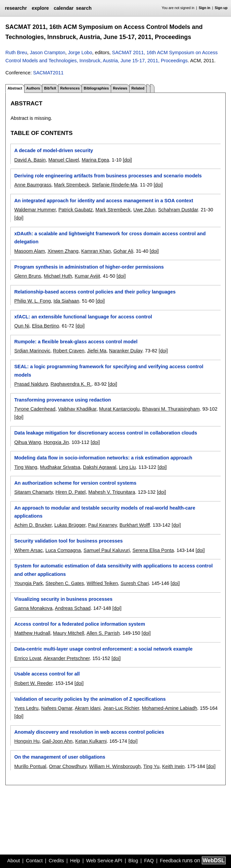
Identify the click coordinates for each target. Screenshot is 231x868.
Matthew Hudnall (32, 633)
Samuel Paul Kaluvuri (107, 550)
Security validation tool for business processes (68, 541)
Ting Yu (151, 766)
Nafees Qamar (57, 708)
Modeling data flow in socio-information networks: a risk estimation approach (103, 458)
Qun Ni (22, 326)
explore (40, 8)
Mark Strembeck (72, 185)
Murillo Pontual (30, 766)
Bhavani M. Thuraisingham (171, 409)
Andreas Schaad (73, 608)
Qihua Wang (27, 442)
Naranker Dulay (126, 351)
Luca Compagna (63, 550)
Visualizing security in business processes (63, 599)
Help (75, 861)
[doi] (127, 160)
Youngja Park (28, 583)
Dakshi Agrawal (100, 467)
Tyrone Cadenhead (35, 409)
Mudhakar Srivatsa (60, 467)
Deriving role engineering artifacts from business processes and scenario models (108, 176)
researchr (16, 8)
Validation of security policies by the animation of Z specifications (90, 699)
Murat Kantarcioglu (119, 409)
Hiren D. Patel (71, 492)
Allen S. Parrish (103, 633)
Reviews (120, 88)
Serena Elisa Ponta (153, 550)
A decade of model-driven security (54, 150)
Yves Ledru (26, 708)
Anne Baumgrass (33, 185)
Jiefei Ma (97, 351)
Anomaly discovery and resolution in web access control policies (89, 732)
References (70, 88)
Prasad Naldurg (31, 384)
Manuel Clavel (64, 160)
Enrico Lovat (28, 658)
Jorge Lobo (80, 53)
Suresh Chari (135, 583)
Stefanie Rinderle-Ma (115, 185)
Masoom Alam (29, 251)
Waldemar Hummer (35, 210)
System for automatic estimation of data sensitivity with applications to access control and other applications (113, 570)
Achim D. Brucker (33, 525)
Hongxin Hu (27, 741)
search (84, 8)
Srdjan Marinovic (32, 351)
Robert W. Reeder (33, 683)
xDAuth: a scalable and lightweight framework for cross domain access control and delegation (110, 238)
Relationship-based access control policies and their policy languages (95, 292)
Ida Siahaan (66, 301)
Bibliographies (96, 88)
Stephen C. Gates (65, 583)
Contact (34, 861)
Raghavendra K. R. (71, 384)
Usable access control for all (47, 674)
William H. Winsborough (115, 766)
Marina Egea (95, 160)
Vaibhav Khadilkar (77, 409)
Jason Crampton (48, 53)
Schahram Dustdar (178, 210)
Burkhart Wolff (135, 525)
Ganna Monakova (33, 608)
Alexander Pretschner (67, 658)
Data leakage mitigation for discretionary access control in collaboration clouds (106, 433)
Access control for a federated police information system (79, 624)
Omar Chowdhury (68, 766)
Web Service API (104, 861)
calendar (64, 8)
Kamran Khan (96, 251)
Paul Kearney (102, 525)
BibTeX (50, 88)
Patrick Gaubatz (76, 210)
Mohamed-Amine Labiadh (169, 708)
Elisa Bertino (45, 326)
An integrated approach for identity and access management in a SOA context (104, 201)
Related (138, 88)
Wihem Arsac (28, 550)
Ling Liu (127, 467)
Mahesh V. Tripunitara (112, 492)
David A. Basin (30, 160)
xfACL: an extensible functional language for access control (83, 317)
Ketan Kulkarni (91, 741)
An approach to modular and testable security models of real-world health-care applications (105, 512)
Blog (133, 861)
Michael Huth (58, 276)
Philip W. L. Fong (32, 301)
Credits (56, 861)
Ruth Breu (16, 53)
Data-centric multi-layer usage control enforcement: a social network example (103, 649)
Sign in (205, 8)
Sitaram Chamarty (33, 492)
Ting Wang (26, 467)
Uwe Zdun (144, 210)
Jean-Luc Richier (121, 708)
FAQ (149, 861)
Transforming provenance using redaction (62, 400)
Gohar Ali (123, 251)
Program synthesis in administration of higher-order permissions (89, 267)
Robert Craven (69, 351)
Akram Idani (87, 708)
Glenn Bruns (28, 276)
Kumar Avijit (87, 276)
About (14, 861)
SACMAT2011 (48, 73)
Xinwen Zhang (63, 251)
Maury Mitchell (69, 633)
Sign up (221, 8)
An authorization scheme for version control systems (75, 483)
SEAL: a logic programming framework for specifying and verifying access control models (109, 371)
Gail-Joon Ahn (57, 741)
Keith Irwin (173, 766)
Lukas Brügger (70, 525)
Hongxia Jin (56, 442)
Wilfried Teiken (102, 583)
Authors (33, 88)
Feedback (170, 861)
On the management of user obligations (60, 757)
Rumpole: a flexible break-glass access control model (76, 342)
